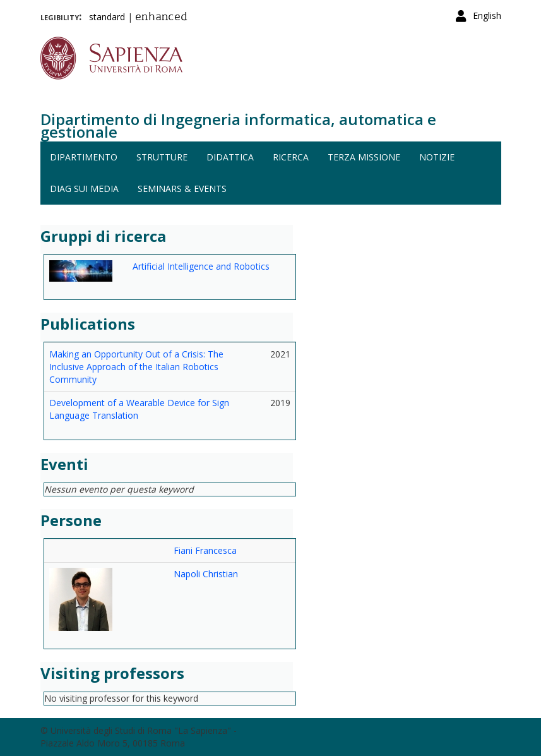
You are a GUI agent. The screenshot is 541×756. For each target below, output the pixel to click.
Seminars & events (182, 189)
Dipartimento (84, 157)
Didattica (230, 157)
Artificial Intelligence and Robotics (201, 266)
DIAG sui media (84, 189)
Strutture (162, 157)
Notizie (437, 157)
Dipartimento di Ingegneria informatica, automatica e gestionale (238, 125)
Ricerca (291, 157)
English (487, 15)
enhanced (161, 18)
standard (107, 17)
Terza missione (364, 157)
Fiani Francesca (205, 550)
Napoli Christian (206, 574)
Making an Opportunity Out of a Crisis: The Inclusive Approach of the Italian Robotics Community (136, 367)
